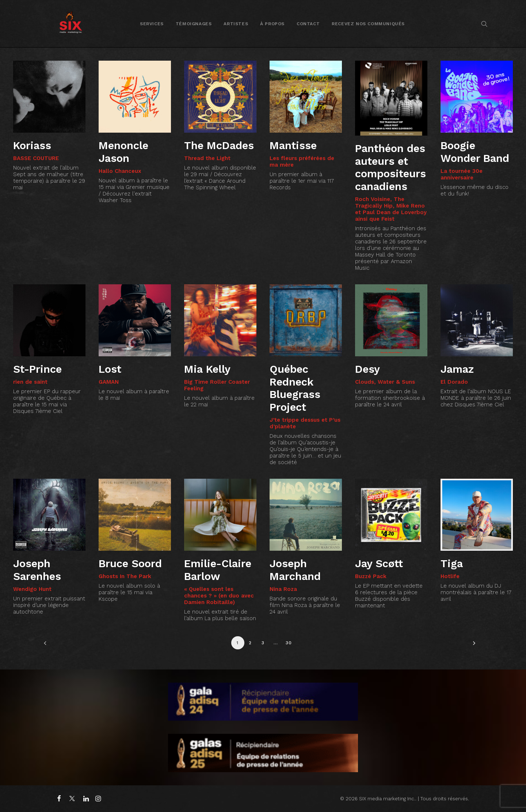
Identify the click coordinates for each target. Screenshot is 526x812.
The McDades (219, 145)
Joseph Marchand (295, 570)
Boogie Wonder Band (475, 152)
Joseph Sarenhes (37, 570)
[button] (484, 24)
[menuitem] (152, 24)
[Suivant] (472, 646)
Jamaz (457, 369)
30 (289, 643)
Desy (367, 369)
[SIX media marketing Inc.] (71, 24)
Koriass (32, 145)
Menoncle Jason (123, 152)
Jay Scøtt (379, 564)
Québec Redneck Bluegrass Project (295, 388)
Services (152, 24)
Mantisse (293, 145)
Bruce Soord (130, 564)
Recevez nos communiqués (368, 24)
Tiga (452, 564)
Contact (308, 24)
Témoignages (194, 24)
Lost (110, 369)
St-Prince (37, 369)
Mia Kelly (207, 369)
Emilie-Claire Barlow (218, 570)
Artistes (236, 24)
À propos (272, 24)
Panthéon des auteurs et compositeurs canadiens (390, 167)
